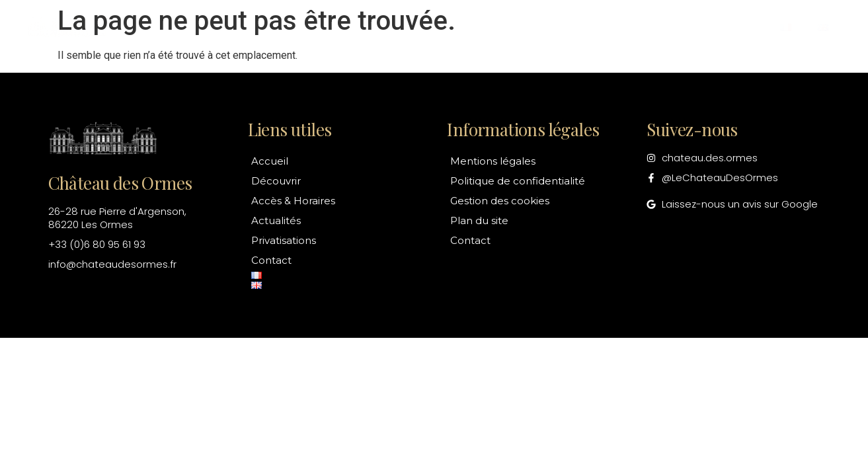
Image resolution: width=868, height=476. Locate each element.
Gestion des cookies (500, 201)
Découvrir (284, 28)
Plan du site (479, 220)
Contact (726, 28)
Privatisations (625, 28)
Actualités (517, 28)
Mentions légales (493, 161)
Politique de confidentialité (518, 181)
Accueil (199, 28)
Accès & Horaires (400, 28)
